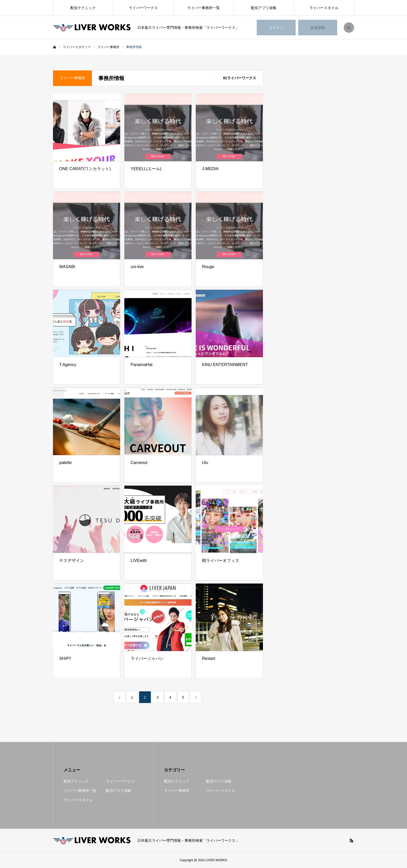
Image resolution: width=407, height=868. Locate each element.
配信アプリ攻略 (264, 8)
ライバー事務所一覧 (203, 8)
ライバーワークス (143, 8)
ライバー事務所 (177, 791)
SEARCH (349, 28)
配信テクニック (83, 8)
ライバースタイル (324, 8)
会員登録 (318, 28)
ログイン (276, 28)
